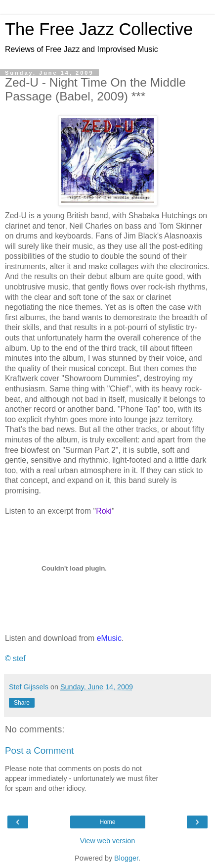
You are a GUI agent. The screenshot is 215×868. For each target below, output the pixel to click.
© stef (15, 658)
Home (107, 822)
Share (22, 703)
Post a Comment (39, 750)
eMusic (109, 638)
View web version (108, 841)
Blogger (126, 858)
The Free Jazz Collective (99, 29)
